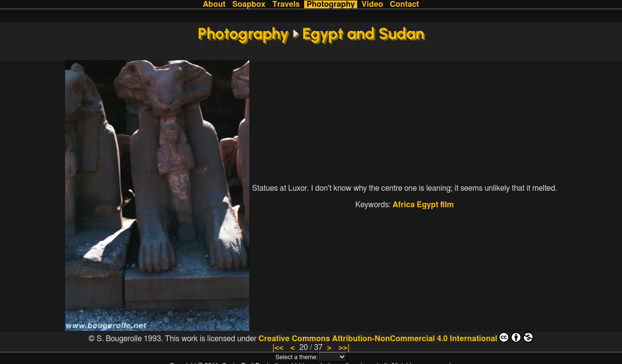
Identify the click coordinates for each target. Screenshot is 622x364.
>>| (344, 347)
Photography (331, 4)
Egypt (428, 205)
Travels (286, 4)
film (447, 205)
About (214, 4)
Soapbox (249, 4)
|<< (278, 347)
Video (372, 4)
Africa (404, 205)
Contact (404, 4)
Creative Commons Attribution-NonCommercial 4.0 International (396, 337)
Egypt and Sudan (363, 33)
